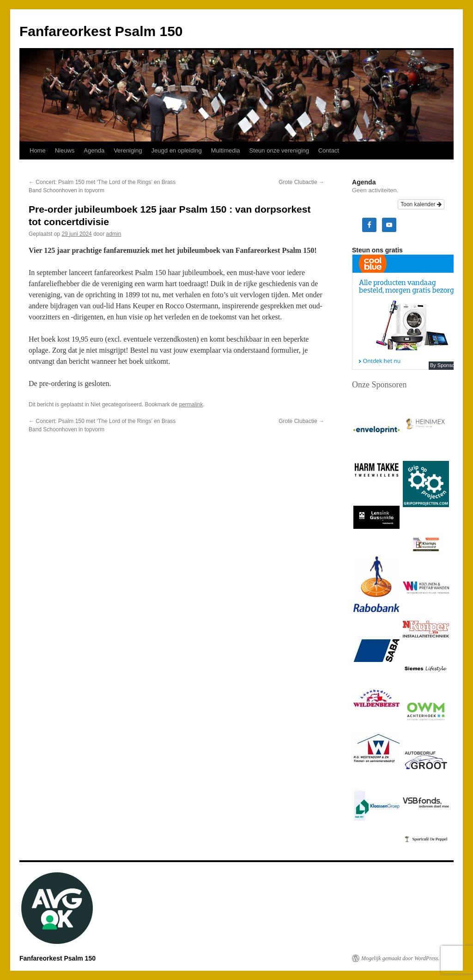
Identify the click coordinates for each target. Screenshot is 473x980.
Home (38, 150)
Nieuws (65, 150)
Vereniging (128, 150)
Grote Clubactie (301, 182)
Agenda (94, 150)
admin (114, 234)
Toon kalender (421, 204)
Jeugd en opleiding (177, 150)
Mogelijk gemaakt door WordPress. (400, 958)
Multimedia (226, 150)
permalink (191, 404)
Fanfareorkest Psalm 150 (101, 31)
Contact (329, 150)
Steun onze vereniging (279, 150)
